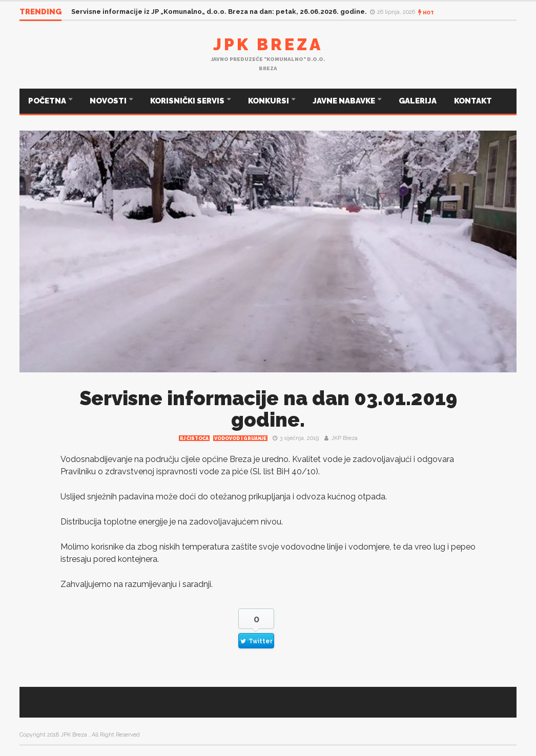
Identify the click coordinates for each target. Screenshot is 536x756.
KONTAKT (473, 101)
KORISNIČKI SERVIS (188, 101)
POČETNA (48, 101)
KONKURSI (269, 101)
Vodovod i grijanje (240, 438)
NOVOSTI (109, 101)
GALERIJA (418, 101)
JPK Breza (268, 44)
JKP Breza (344, 438)
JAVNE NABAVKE (345, 101)
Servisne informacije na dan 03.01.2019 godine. (268, 409)
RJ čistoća (194, 438)
